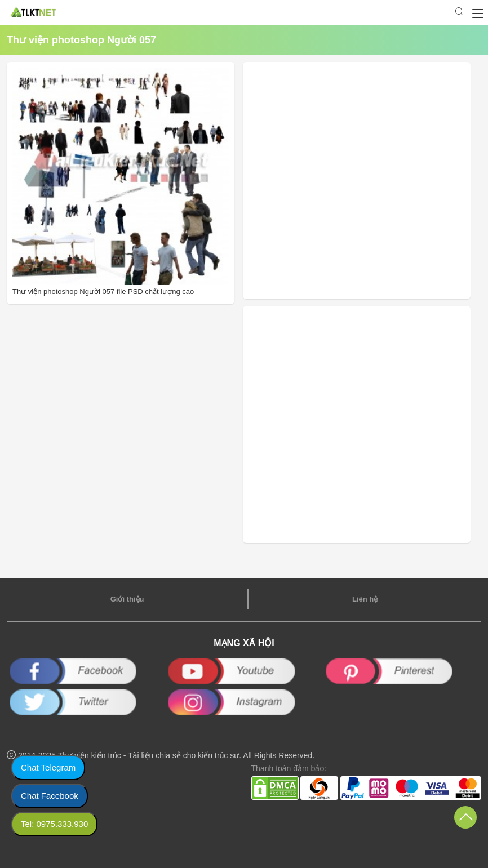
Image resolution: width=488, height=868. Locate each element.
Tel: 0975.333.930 (54, 824)
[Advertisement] (324, 181)
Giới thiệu (127, 599)
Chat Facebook (50, 796)
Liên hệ (365, 599)
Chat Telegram (48, 767)
